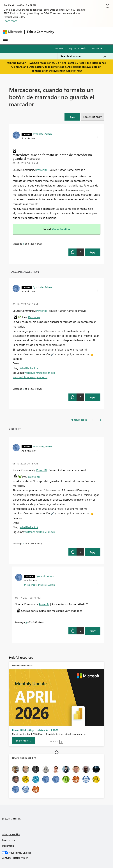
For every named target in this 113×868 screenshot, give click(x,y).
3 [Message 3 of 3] (26, 622)
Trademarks (8, 846)
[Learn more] (24, 741)
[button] (72, 117)
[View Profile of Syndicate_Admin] (42, 134)
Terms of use (9, 840)
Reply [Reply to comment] (93, 397)
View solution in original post (30, 377)
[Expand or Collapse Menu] (5, 41)
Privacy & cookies (11, 834)
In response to (40, 585)
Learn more (10, 21)
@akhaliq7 (34, 317)
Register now (74, 71)
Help (84, 48)
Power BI (41, 170)
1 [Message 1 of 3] (23, 244)
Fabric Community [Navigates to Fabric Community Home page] (41, 32)
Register (59, 48)
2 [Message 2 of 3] (23, 389)
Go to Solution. (61, 229)
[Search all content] (83, 56)
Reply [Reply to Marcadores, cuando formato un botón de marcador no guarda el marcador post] (93, 252)
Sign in (72, 48)
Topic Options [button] (91, 117)
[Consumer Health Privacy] (57, 858)
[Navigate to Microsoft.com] (13, 32)
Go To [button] (96, 48)
